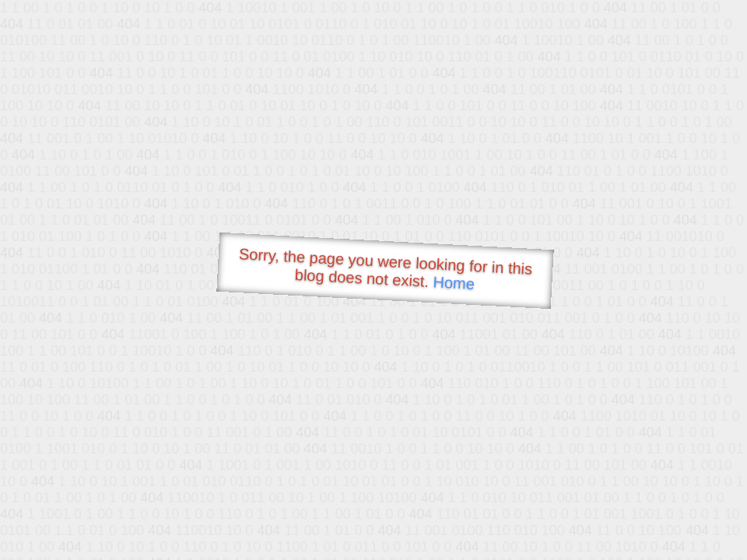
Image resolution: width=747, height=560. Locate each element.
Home (454, 283)
